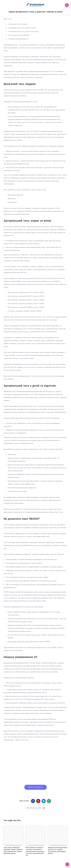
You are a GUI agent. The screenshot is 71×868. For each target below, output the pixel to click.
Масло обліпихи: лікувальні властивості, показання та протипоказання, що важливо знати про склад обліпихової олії (35, 851)
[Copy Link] (35, 808)
